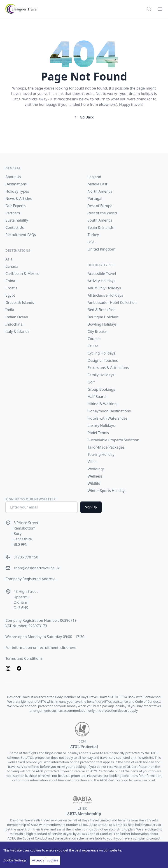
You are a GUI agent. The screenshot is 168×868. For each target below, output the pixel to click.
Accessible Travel (102, 274)
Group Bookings (101, 389)
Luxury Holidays (101, 426)
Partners (13, 213)
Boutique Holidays (103, 317)
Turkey (93, 235)
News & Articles (19, 199)
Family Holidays (101, 375)
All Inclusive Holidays (105, 295)
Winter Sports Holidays (107, 491)
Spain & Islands (101, 227)
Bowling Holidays (102, 324)
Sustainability (17, 220)
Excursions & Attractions (108, 368)
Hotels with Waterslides (107, 418)
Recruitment (16, 235)
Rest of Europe (100, 206)
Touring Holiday (101, 454)
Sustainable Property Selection (113, 440)
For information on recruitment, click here (41, 648)
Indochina (14, 324)
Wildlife (94, 483)
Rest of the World (102, 213)
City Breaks (97, 331)
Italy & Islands (17, 331)
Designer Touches (103, 360)
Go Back (84, 117)
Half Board (97, 397)
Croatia (12, 288)
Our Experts (15, 206)
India (10, 310)
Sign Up (91, 507)
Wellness (95, 476)
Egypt (10, 295)
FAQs (32, 235)
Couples (94, 339)
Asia (9, 259)
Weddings (96, 469)
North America (100, 191)
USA (91, 242)
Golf (91, 382)
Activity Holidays (101, 281)
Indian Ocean (17, 317)
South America (100, 220)
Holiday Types (17, 191)
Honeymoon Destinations (109, 411)
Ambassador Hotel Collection (112, 303)
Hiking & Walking (102, 404)
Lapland (94, 177)
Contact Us (15, 227)
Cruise (93, 346)
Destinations (16, 184)
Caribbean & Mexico (22, 274)
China (10, 281)
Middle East (97, 184)
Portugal (95, 199)
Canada (12, 266)
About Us (13, 177)
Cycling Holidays (101, 353)
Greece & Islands (20, 303)
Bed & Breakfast (101, 310)
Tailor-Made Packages (106, 447)
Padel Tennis (98, 433)
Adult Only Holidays (104, 288)
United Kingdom (101, 249)
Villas (92, 462)
